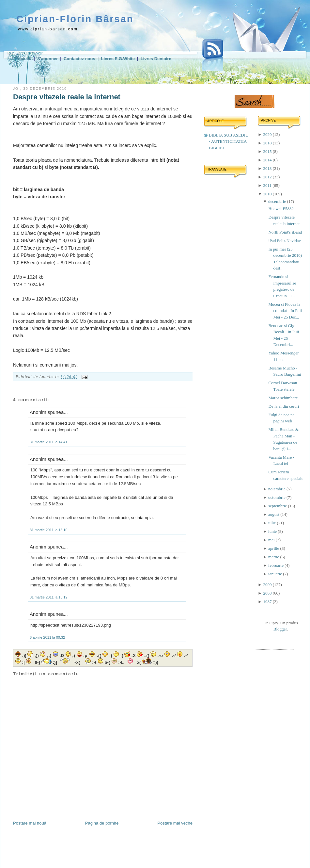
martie (274, 557)
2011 (268, 185)
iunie (273, 531)
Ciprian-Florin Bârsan (75, 19)
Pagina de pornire (102, 823)
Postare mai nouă (30, 823)
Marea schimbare (283, 398)
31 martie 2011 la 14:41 (49, 442)
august (274, 514)
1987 (268, 602)
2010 (268, 194)
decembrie (278, 201)
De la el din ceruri (284, 406)
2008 (268, 593)
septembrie (278, 506)
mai (272, 540)
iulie (272, 523)
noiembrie (277, 489)
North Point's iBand (285, 232)
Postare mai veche (175, 823)
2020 (268, 134)
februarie (276, 565)
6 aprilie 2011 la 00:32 (47, 637)
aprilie (274, 548)
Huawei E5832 (281, 209)
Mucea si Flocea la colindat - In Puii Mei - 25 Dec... (285, 311)
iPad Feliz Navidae (284, 241)
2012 (268, 177)
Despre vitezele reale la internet (67, 97)
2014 (268, 160)
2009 (268, 585)
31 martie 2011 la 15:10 (49, 530)
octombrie (277, 497)
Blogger (280, 629)
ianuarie (276, 574)
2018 (268, 143)
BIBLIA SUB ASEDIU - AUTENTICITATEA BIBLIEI (229, 141)
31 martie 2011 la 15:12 (49, 597)
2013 (268, 168)
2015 (268, 151)
